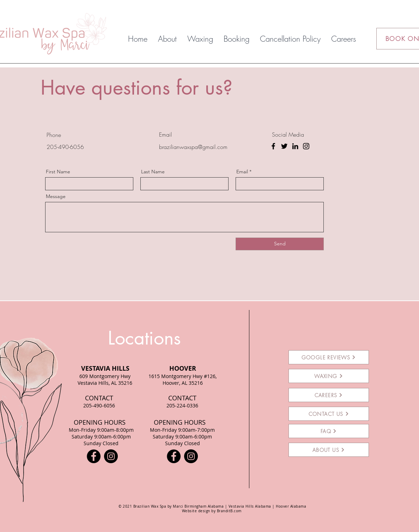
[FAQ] (329, 431)
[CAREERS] (329, 395)
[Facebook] (273, 146)
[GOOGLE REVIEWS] (329, 357)
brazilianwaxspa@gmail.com (193, 147)
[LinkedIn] (295, 146)
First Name (58, 172)
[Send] (280, 244)
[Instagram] (306, 146)
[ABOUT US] (329, 450)
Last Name (153, 172)
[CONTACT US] (329, 414)
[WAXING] (329, 376)
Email (242, 172)
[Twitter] (284, 146)
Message (56, 196)
